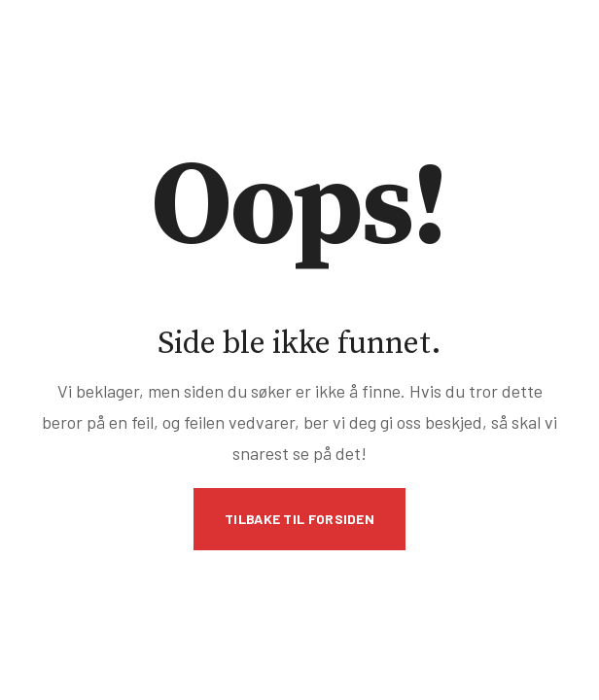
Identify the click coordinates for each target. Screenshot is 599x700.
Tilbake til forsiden (299, 519)
